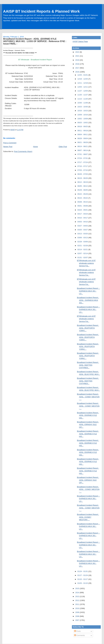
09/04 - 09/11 (83, 134)
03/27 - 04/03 (83, 226)
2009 (78, 612)
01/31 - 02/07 (83, 258)
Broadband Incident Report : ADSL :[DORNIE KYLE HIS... (88, 415)
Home (36, 147)
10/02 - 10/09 (83, 119)
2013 (78, 596)
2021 (78, 56)
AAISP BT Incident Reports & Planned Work (41, 11)
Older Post (63, 147)
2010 (78, 608)
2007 (78, 620)
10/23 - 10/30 (83, 107)
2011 (78, 604)
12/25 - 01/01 (83, 75)
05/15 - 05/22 (83, 198)
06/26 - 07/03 (83, 174)
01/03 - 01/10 (83, 583)
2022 (78, 52)
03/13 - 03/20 (83, 234)
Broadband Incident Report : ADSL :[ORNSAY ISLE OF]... (88, 425)
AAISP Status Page (80, 41)
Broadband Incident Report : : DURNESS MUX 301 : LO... (89, 291)
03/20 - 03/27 (83, 230)
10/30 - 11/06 (83, 103)
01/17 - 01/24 (83, 575)
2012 (78, 600)
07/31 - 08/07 (83, 154)
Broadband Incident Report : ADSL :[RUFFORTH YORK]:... (88, 328)
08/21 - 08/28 (83, 142)
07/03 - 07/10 (83, 170)
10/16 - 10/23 (83, 111)
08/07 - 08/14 (83, 150)
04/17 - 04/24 (83, 214)
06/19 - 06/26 (83, 178)
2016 (78, 72)
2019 (78, 60)
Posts (77, 631)
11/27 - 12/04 (83, 91)
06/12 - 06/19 (83, 182)
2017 (78, 68)
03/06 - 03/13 (83, 238)
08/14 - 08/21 (83, 146)
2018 (78, 64)
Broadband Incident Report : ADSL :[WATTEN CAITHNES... (88, 365)
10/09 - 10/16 (83, 115)
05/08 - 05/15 (83, 202)
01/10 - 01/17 (83, 579)
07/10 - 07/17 (83, 166)
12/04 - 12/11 (83, 87)
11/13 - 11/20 (83, 99)
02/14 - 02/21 (83, 250)
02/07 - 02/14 (83, 253)
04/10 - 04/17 (83, 218)
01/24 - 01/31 (83, 571)
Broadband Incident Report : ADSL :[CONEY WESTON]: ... (88, 517)
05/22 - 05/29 (83, 194)
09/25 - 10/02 (83, 123)
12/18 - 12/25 (83, 79)
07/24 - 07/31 (83, 158)
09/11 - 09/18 (83, 131)
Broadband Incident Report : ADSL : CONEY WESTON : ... (88, 397)
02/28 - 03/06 (83, 242)
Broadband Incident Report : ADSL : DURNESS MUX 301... (88, 300)
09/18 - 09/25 (83, 126)
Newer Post (8, 147)
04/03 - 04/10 (83, 222)
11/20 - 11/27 (83, 95)
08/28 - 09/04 (83, 138)
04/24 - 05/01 (83, 210)
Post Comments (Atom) (23, 151)
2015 (78, 588)
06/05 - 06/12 (83, 186)
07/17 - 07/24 (83, 162)
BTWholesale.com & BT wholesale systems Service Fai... (86, 263)
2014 (78, 593)
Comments (79, 635)
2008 (78, 616)
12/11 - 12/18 (83, 83)
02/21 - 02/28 (83, 246)
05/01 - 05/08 (83, 206)
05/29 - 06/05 (83, 190)
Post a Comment (10, 143)
